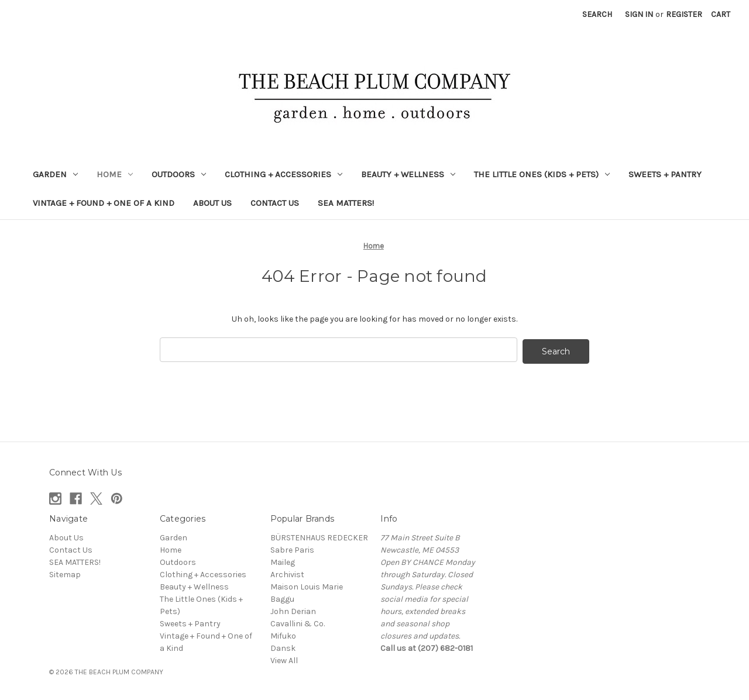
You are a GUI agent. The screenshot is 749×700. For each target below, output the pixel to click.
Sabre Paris (292, 548)
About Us (212, 203)
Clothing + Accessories (284, 174)
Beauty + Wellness (408, 174)
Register (684, 14)
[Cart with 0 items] (721, 14)
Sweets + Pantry (665, 174)
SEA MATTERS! (346, 203)
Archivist (287, 573)
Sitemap (65, 573)
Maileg (283, 561)
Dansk (283, 646)
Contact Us (275, 203)
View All (284, 659)
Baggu (282, 597)
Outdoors (179, 174)
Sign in (639, 14)
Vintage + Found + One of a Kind (104, 203)
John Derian (293, 610)
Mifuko (283, 634)
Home (115, 174)
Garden (55, 174)
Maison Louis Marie (307, 585)
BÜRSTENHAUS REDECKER (319, 536)
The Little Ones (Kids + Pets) (542, 174)
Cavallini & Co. (298, 622)
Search (597, 14)
